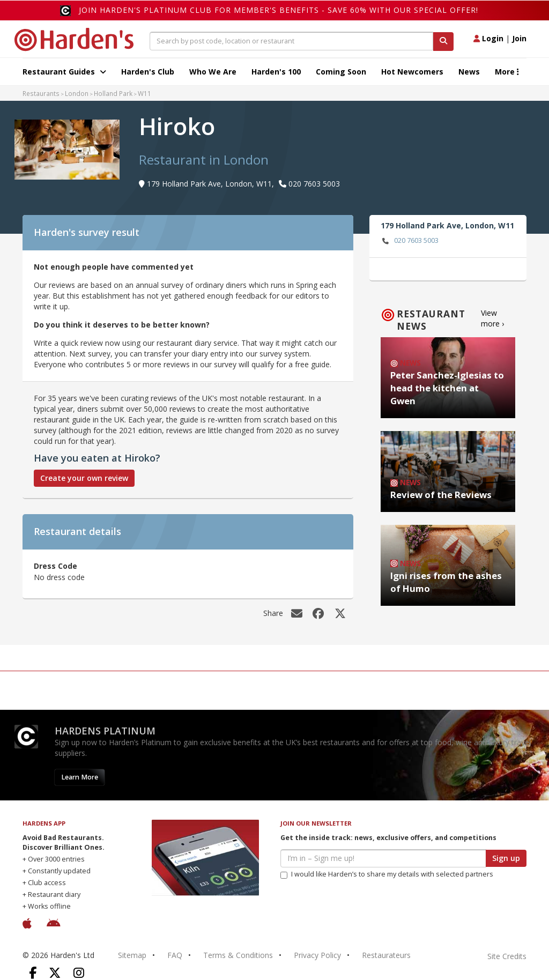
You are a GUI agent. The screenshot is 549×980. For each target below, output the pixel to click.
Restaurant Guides (64, 72)
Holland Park (113, 93)
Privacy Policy (317, 955)
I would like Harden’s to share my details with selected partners (387, 874)
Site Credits (507, 956)
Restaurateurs (386, 955)
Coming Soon (341, 72)
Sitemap (132, 955)
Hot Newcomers (412, 72)
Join (519, 38)
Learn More (80, 777)
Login (488, 38)
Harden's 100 (276, 72)
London (77, 93)
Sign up (506, 858)
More (507, 72)
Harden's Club (148, 72)
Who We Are (213, 72)
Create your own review (84, 478)
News (469, 72)
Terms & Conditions (238, 955)
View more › (492, 318)
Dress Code (55, 566)
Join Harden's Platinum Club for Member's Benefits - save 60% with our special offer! (279, 10)
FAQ (175, 955)
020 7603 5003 (410, 241)
